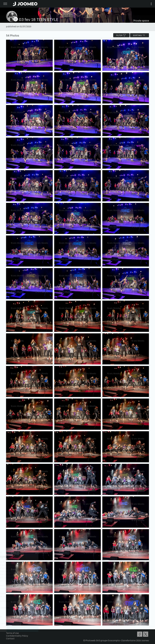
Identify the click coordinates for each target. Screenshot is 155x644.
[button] (8, 628)
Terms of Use (12, 633)
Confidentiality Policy (17, 636)
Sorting (139, 35)
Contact (10, 638)
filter (121, 35)
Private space (141, 20)
